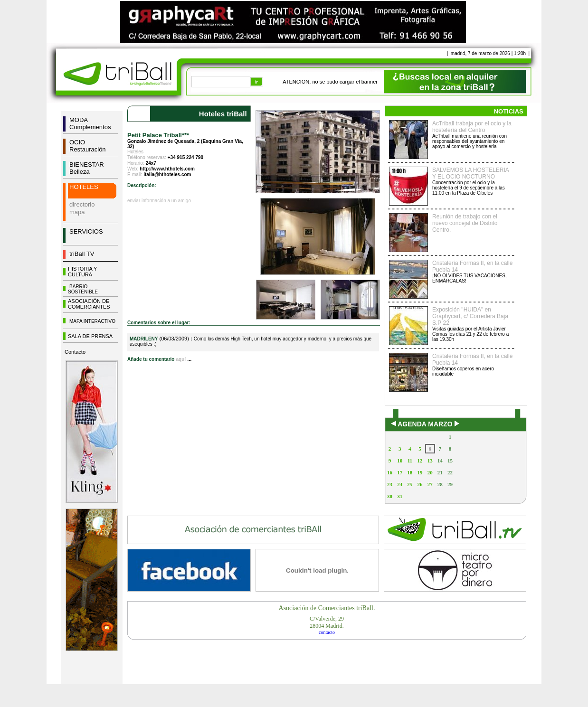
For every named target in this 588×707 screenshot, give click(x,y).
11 (410, 461)
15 (450, 461)
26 (420, 484)
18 (410, 472)
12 (420, 461)
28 (440, 484)
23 (390, 484)
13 (430, 461)
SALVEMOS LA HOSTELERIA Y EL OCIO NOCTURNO (470, 173)
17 (400, 472)
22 (450, 472)
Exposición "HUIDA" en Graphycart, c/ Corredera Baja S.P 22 (470, 316)
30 (390, 496)
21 (440, 472)
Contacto (75, 352)
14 (440, 461)
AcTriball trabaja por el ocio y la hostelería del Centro (472, 127)
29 (450, 484)
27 (430, 484)
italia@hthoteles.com (167, 174)
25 (410, 484)
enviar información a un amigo (159, 201)
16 (390, 472)
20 (430, 472)
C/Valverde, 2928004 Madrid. (327, 622)
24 (400, 484)
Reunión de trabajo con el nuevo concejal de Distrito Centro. (465, 223)
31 (400, 496)
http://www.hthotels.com (167, 169)
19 (420, 472)
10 (400, 461)
